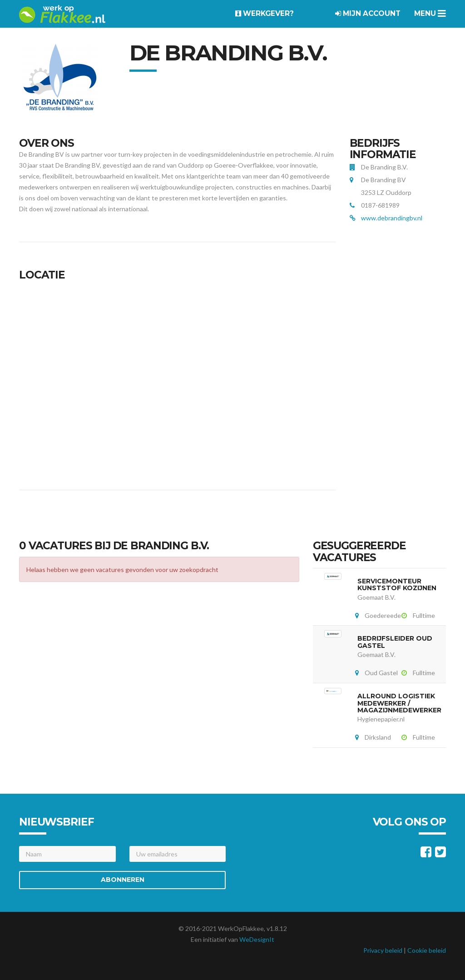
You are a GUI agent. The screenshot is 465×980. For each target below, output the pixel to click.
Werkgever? (265, 13)
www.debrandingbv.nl (392, 218)
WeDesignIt (257, 939)
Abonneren (123, 880)
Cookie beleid (427, 950)
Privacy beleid (383, 950)
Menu (430, 13)
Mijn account (368, 13)
